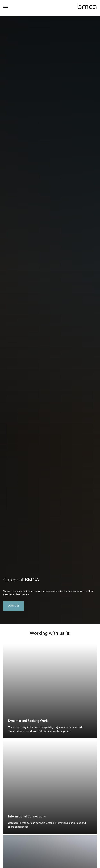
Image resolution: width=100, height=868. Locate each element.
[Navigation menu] (5, 6)
